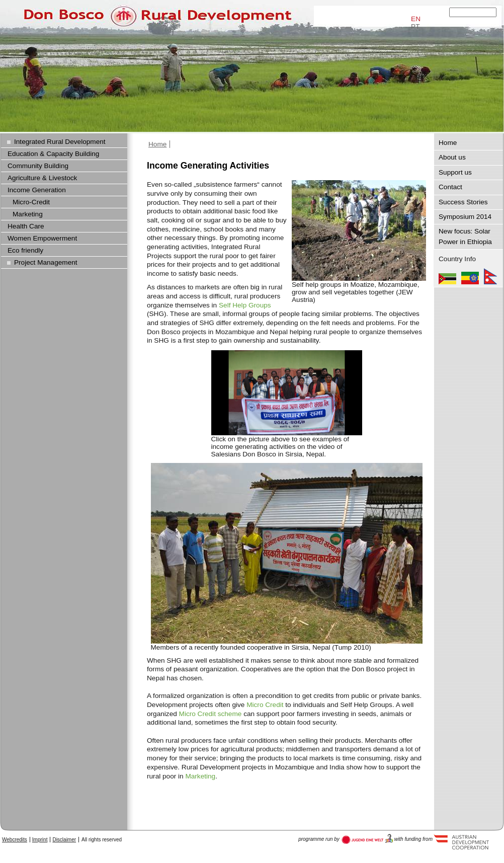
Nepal (490, 276)
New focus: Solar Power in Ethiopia (465, 236)
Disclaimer (64, 840)
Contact (450, 187)
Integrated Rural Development (60, 142)
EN (416, 19)
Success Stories (463, 202)
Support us (455, 172)
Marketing (200, 776)
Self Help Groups (245, 305)
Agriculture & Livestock (42, 178)
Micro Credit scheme (211, 714)
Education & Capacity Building (53, 154)
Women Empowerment (42, 238)
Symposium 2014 (465, 217)
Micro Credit (265, 705)
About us (452, 157)
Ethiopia (470, 276)
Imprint (40, 840)
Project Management (46, 262)
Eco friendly (25, 250)
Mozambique (447, 276)
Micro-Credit (31, 202)
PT (415, 26)
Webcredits (15, 840)
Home (157, 144)
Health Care (26, 226)
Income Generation (37, 190)
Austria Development (367, 839)
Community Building (38, 166)
